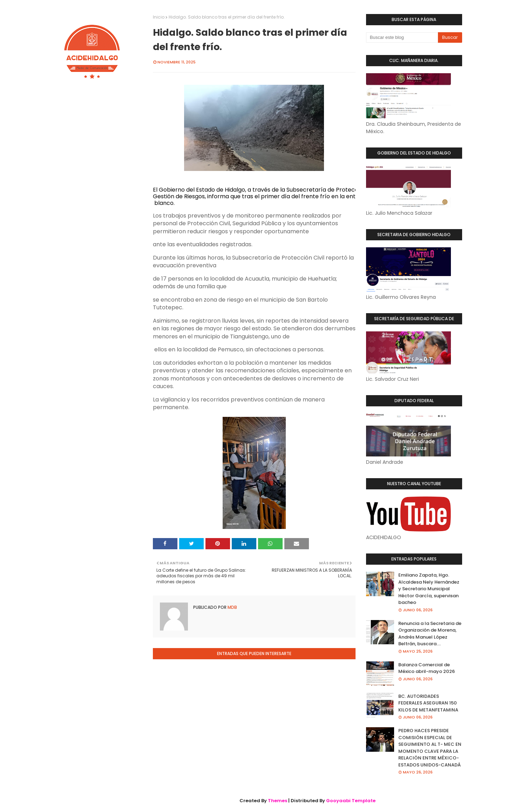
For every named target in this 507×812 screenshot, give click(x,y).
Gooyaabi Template (351, 801)
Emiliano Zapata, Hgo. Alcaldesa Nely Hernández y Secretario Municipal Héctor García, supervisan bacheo (429, 589)
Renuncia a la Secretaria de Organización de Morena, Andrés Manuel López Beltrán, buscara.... (430, 634)
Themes (278, 801)
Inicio (159, 17)
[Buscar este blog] (402, 37)
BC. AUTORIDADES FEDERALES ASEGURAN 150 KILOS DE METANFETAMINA (428, 703)
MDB (232, 607)
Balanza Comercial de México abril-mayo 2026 (427, 668)
